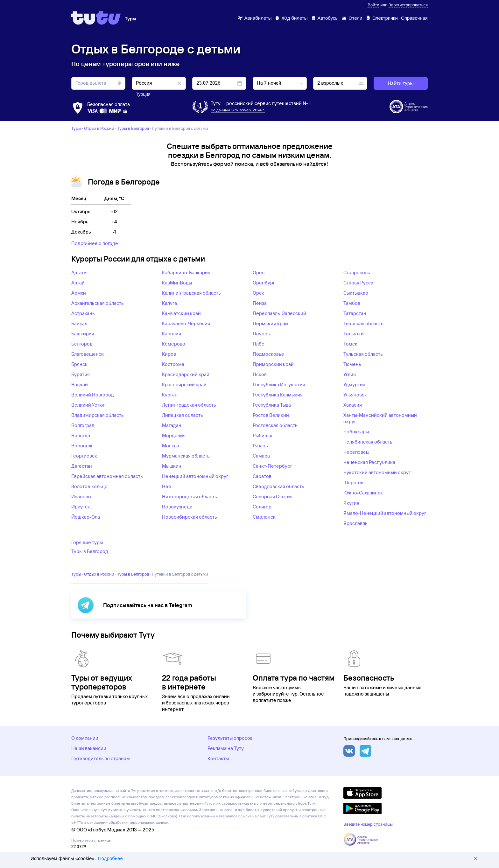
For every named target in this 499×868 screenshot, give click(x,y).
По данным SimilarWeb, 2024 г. (238, 110)
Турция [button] (143, 94)
